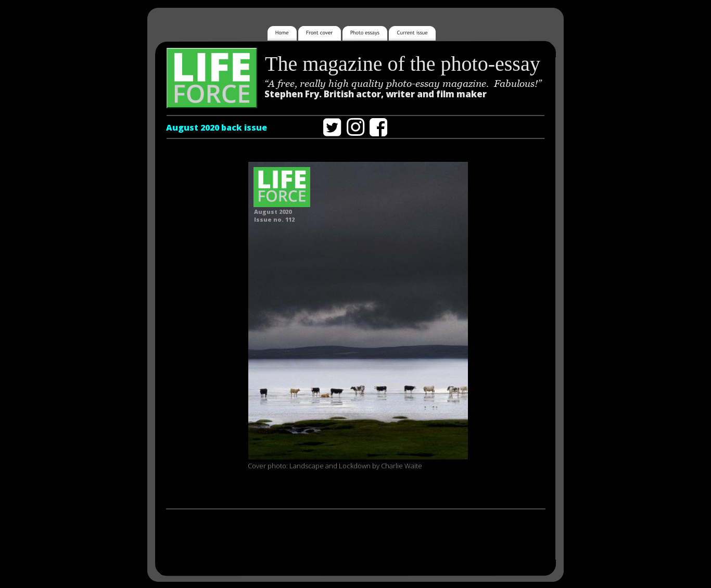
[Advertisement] (355, 540)
